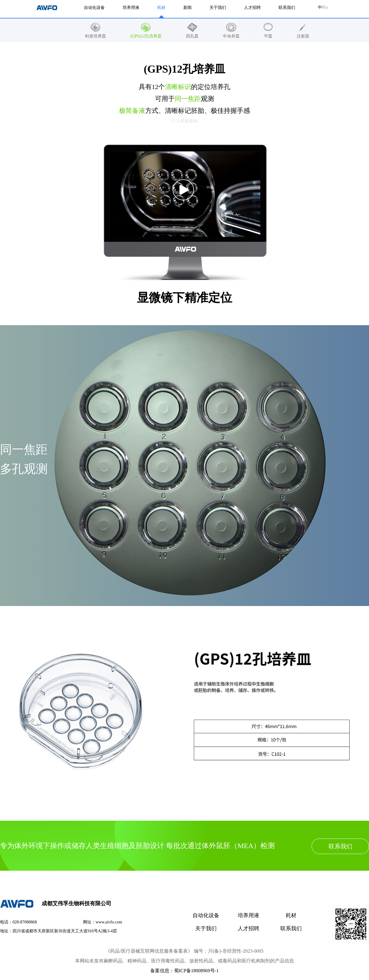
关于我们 (206, 928)
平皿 (268, 36)
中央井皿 (231, 36)
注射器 (303, 36)
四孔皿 (192, 36)
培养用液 (248, 915)
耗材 (291, 915)
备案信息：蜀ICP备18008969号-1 (185, 971)
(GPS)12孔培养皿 (146, 36)
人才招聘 (248, 928)
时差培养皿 (96, 36)
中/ (323, 7)
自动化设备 (206, 915)
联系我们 (340, 846)
